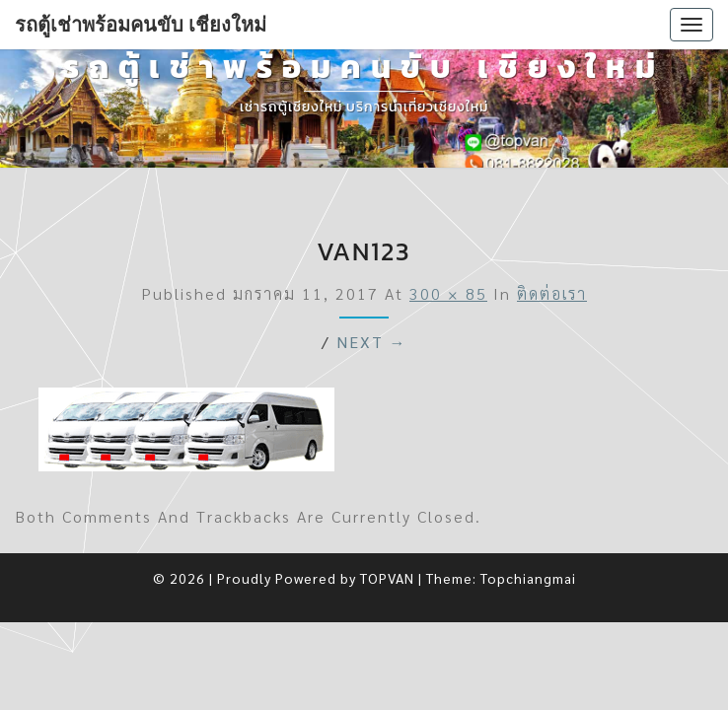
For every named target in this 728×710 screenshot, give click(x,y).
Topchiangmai (528, 578)
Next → (372, 342)
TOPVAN (387, 578)
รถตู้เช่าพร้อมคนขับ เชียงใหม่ (141, 25)
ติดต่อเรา (552, 293)
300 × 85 (448, 293)
